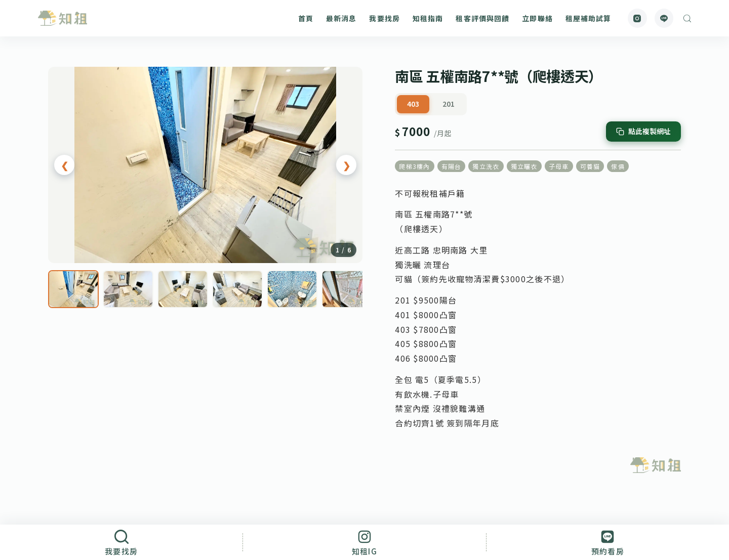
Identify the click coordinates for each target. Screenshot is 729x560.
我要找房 (384, 18)
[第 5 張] (292, 289)
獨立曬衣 (524, 166)
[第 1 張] (73, 289)
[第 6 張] (347, 289)
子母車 (559, 166)
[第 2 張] (128, 289)
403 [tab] (413, 104)
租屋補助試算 (589, 18)
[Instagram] (637, 18)
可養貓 (590, 166)
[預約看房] (608, 542)
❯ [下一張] (347, 165)
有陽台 (452, 166)
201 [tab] (449, 104)
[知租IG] (364, 542)
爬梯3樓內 (414, 166)
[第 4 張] (237, 289)
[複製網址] (643, 132)
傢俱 (618, 166)
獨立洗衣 (486, 166)
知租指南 (428, 18)
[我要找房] (121, 542)
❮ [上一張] (65, 165)
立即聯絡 (537, 18)
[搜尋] (687, 18)
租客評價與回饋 (482, 18)
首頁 (306, 18)
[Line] (664, 18)
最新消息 (341, 18)
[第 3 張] (183, 289)
